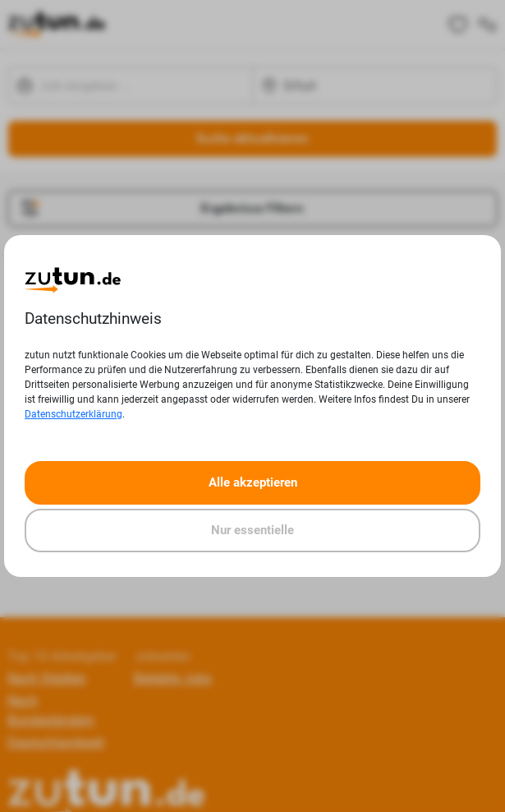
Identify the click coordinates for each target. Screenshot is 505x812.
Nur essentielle (252, 530)
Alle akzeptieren (253, 482)
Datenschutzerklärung (73, 414)
